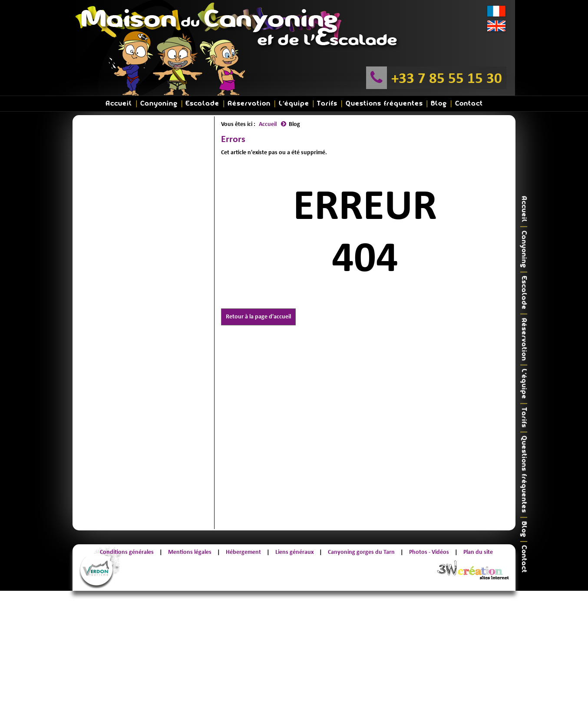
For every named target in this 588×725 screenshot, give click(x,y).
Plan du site (478, 552)
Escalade (202, 104)
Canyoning (159, 104)
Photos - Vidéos (429, 552)
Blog (439, 104)
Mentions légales (190, 552)
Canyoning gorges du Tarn (361, 552)
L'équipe (294, 104)
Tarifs (327, 104)
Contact (469, 104)
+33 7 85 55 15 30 (447, 78)
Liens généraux (294, 552)
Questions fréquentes (384, 104)
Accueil (119, 104)
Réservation (249, 104)
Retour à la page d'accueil (258, 316)
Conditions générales (127, 552)
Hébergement (243, 552)
